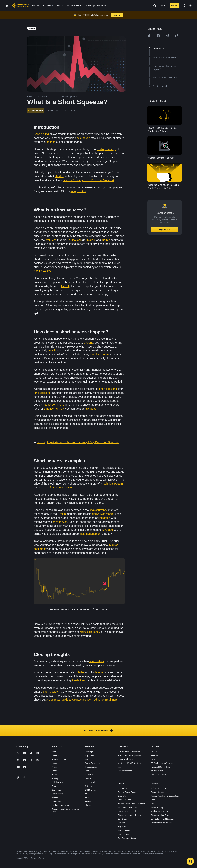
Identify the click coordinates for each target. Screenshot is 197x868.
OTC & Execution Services (162, 763)
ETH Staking (90, 790)
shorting (60, 176)
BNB (153, 759)
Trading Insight (157, 771)
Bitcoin (62, 514)
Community (57, 790)
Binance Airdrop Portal (160, 815)
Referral (154, 755)
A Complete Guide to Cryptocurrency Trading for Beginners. (82, 700)
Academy (89, 775)
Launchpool (90, 782)
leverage (108, 530)
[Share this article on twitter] (149, 36)
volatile (52, 351)
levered (100, 672)
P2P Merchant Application (129, 752)
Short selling (41, 134)
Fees (153, 800)
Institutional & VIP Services (129, 763)
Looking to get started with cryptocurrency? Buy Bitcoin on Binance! (78, 442)
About (54, 752)
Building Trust (58, 782)
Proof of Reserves (159, 775)
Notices (55, 798)
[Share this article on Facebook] (158, 36)
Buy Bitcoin (123, 819)
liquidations (75, 240)
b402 (120, 775)
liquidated (104, 518)
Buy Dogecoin (124, 830)
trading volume (43, 271)
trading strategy (106, 149)
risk (79, 138)
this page (91, 409)
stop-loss (51, 240)
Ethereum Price (124, 800)
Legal (54, 771)
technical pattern (113, 484)
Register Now (165, 229)
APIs (153, 804)
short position (51, 692)
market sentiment (53, 405)
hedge (86, 138)
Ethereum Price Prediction (129, 811)
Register (175, 5)
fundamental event (61, 488)
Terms (54, 775)
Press (54, 767)
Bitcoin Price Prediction (128, 807)
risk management (91, 534)
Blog (54, 786)
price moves (60, 522)
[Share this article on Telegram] (167, 36)
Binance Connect (125, 771)
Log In (163, 5)
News (54, 763)
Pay (86, 759)
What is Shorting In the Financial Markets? (89, 180)
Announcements (59, 759)
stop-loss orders (100, 355)
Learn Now (117, 15)
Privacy (55, 778)
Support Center (157, 792)
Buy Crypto (90, 755)
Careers (55, 755)
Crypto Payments (92, 763)
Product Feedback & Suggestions (165, 796)
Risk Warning (58, 794)
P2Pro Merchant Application (130, 755)
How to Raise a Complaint (162, 823)
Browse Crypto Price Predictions (132, 804)
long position (78, 191)
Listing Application (126, 759)
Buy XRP (122, 827)
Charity (88, 805)
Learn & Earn (124, 788)
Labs (120, 767)
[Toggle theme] (191, 5)
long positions (42, 393)
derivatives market (103, 514)
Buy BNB (122, 823)
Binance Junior (91, 767)
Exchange (89, 752)
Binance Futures (54, 409)
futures (106, 240)
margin (91, 240)
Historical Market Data (160, 767)
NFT (87, 794)
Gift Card (89, 778)
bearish (51, 142)
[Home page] (21, 5)
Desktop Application (60, 805)
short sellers (97, 661)
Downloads (57, 801)
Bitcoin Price (123, 796)
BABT (87, 798)
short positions (108, 389)
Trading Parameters (159, 811)
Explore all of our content (99, 731)
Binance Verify (157, 807)
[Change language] (184, 5)
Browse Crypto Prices (127, 792)
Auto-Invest (90, 786)
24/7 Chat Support (159, 788)
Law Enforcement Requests (163, 819)
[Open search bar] (154, 5)
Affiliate (154, 752)
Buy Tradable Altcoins (127, 838)
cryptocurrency (98, 510)
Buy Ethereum (124, 834)
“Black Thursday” (91, 632)
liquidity (66, 286)
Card (87, 771)
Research (89, 801)
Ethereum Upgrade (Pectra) (130, 815)
